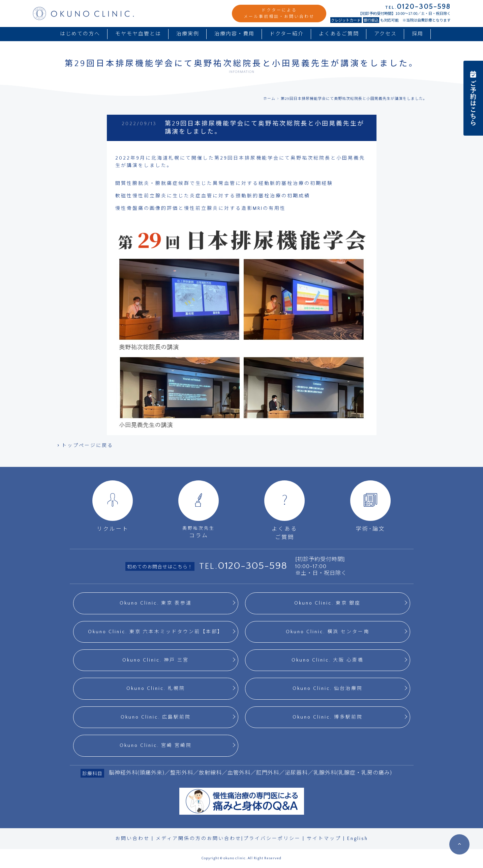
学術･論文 (370, 506)
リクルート (113, 506)
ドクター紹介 (287, 34)
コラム (199, 510)
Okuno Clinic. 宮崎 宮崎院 (156, 746)
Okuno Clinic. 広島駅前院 (156, 717)
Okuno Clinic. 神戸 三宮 (156, 660)
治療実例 (188, 34)
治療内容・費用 (234, 34)
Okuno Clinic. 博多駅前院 (328, 717)
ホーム (269, 99)
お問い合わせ (132, 839)
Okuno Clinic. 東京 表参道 (156, 603)
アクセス (385, 34)
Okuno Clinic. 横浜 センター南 (328, 632)
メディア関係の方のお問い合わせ (199, 839)
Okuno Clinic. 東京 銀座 (327, 603)
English (358, 839)
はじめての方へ (80, 34)
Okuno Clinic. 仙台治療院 (328, 689)
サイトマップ (324, 839)
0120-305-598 (252, 566)
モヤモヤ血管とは (138, 34)
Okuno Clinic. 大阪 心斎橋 (328, 660)
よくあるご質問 (339, 34)
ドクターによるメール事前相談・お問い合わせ (279, 13)
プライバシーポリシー (272, 839)
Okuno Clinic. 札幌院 (156, 689)
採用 (418, 34)
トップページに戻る (85, 446)
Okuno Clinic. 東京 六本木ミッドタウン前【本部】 (156, 632)
